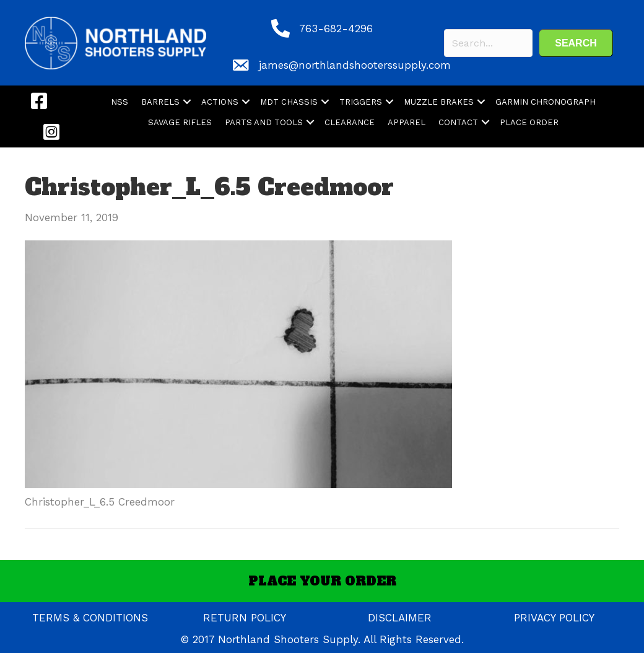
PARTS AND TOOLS (264, 122)
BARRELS (160, 102)
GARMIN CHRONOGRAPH (546, 102)
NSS (120, 102)
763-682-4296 (336, 28)
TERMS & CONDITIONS (90, 618)
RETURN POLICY (245, 618)
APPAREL (407, 122)
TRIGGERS (361, 102)
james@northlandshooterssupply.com (355, 65)
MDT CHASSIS (289, 102)
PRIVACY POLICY (554, 618)
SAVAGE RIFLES (180, 122)
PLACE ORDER (529, 122)
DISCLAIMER (400, 618)
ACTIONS (220, 102)
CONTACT (458, 122)
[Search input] (488, 43)
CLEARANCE (350, 122)
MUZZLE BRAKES (439, 102)
